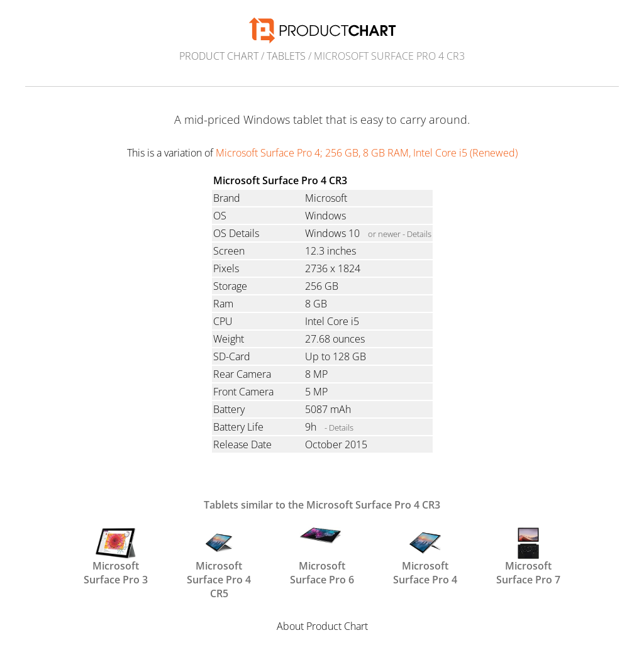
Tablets (286, 56)
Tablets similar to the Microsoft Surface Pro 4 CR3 (322, 505)
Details (419, 234)
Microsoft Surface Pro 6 (322, 556)
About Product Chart (322, 626)
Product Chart (219, 56)
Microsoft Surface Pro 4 (425, 556)
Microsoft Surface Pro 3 (116, 556)
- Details (339, 427)
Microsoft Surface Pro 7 (528, 556)
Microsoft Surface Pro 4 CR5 (219, 556)
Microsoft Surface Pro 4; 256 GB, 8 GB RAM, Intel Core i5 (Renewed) (367, 153)
